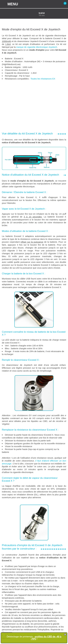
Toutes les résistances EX (43, 79)
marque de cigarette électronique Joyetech (37, 47)
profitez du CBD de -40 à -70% (46, 638)
